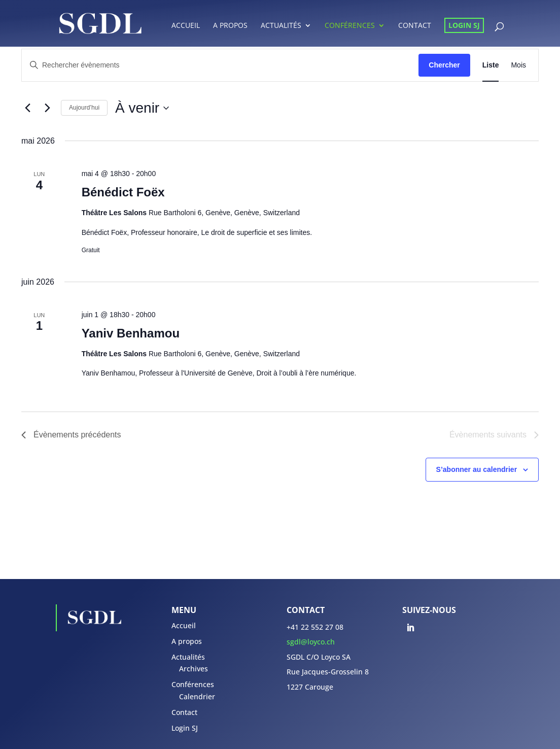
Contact (415, 26)
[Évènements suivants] (47, 108)
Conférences (350, 26)
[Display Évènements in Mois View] (518, 65)
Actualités (281, 26)
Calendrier (197, 696)
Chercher (444, 65)
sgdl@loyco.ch (311, 642)
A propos (230, 26)
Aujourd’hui (84, 108)
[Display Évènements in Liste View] (491, 65)
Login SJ (464, 25)
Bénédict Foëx (123, 192)
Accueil (186, 26)
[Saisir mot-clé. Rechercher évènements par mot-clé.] (220, 65)
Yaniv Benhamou (131, 333)
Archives (194, 669)
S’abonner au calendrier (477, 469)
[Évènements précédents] (27, 108)
